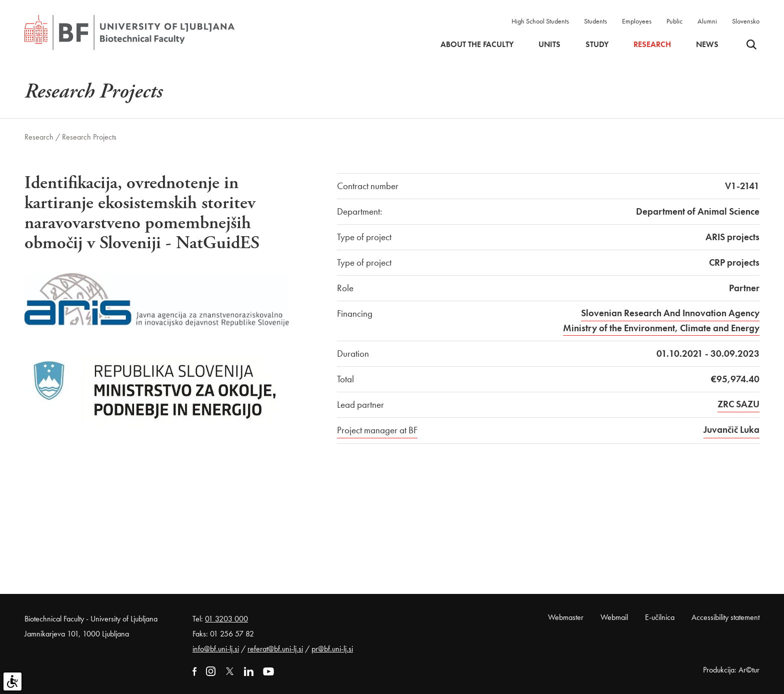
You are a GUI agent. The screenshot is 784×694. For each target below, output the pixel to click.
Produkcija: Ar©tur (731, 670)
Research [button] (652, 45)
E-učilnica (660, 617)
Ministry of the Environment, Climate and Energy (661, 328)
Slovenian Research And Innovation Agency (670, 313)
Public (674, 21)
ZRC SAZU (738, 404)
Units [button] (549, 45)
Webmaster (566, 617)
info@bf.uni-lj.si (216, 649)
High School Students (540, 21)
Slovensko (746, 21)
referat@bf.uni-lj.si (275, 649)
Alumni (707, 21)
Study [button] (597, 45)
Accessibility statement (725, 617)
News (707, 45)
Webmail (614, 617)
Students (595, 21)
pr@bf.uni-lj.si (332, 649)
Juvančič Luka (731, 430)
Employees (637, 21)
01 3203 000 (226, 619)
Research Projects (89, 137)
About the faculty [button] (477, 45)
